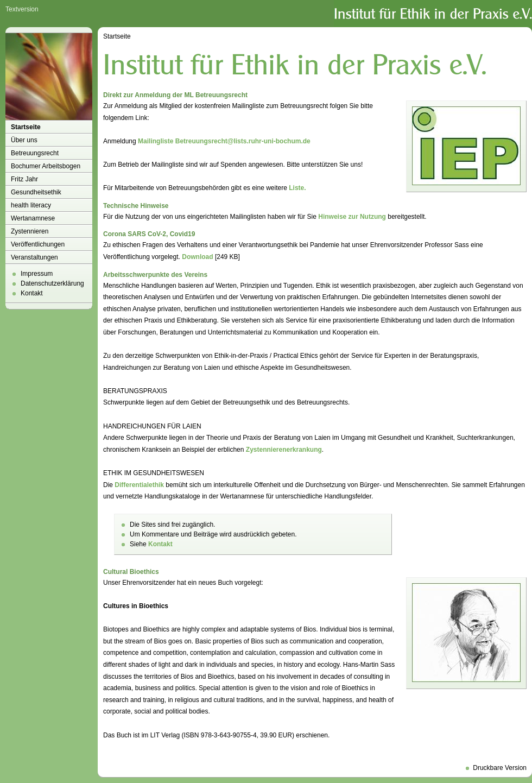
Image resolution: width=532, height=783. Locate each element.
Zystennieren (30, 231)
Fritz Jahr (24, 179)
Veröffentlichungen (38, 244)
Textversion (22, 9)
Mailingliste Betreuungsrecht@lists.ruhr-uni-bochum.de (224, 141)
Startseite (26, 127)
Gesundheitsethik (36, 192)
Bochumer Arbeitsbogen (46, 166)
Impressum (37, 274)
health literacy (31, 205)
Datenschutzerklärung (52, 283)
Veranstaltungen (34, 257)
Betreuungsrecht (35, 153)
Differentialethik (139, 485)
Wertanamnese (33, 218)
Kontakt (32, 293)
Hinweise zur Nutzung (352, 217)
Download (197, 257)
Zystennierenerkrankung (284, 450)
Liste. (297, 188)
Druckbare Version (500, 768)
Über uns (24, 140)
